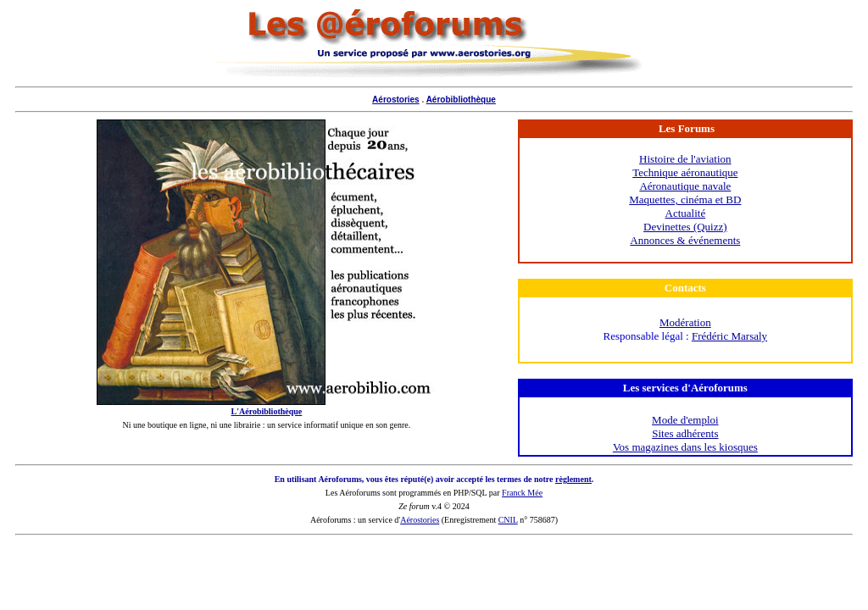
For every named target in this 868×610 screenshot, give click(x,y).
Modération (685, 322)
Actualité (686, 213)
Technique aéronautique (685, 172)
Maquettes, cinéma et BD (685, 200)
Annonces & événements (685, 240)
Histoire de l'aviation (685, 159)
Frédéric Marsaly (729, 336)
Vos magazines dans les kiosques (685, 447)
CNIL (508, 520)
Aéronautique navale (685, 186)
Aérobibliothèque (461, 100)
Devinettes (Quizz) (685, 227)
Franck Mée (522, 493)
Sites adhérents (685, 433)
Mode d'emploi (685, 420)
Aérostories (396, 100)
